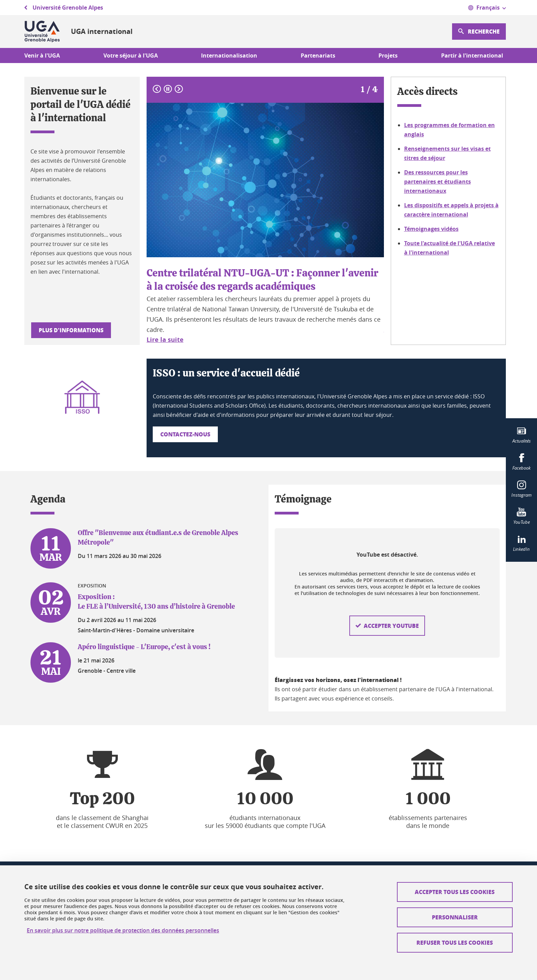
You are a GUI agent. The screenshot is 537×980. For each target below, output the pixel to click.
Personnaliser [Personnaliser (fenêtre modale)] (455, 917)
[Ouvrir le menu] (487, 8)
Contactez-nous (185, 434)
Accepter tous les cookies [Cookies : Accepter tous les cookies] (455, 892)
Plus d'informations (71, 330)
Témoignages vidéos (431, 229)
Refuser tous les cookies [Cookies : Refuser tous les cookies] (455, 942)
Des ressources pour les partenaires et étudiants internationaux (438, 182)
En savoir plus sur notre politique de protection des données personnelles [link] (123, 931)
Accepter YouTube (391, 612)
